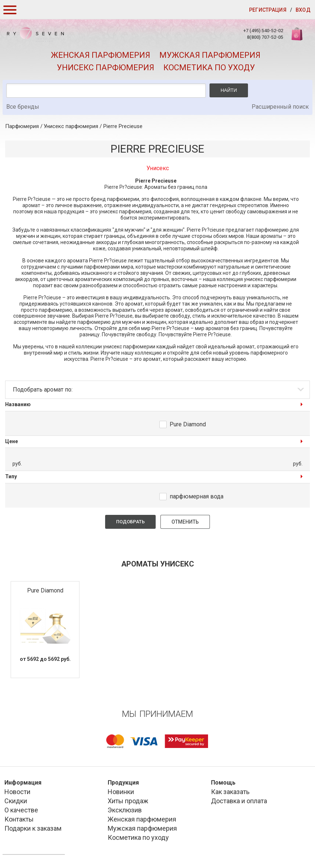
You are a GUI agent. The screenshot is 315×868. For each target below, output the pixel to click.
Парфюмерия (22, 126)
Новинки (121, 792)
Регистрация (268, 10)
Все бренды (23, 107)
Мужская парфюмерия (210, 55)
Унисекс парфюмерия (105, 68)
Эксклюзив (125, 810)
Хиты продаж (128, 801)
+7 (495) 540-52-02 (263, 31)
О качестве (21, 810)
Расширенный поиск (280, 107)
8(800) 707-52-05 (265, 37)
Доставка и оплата (239, 801)
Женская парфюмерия (101, 55)
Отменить (185, 522)
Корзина (298, 38)
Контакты (19, 819)
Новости (17, 792)
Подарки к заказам (33, 828)
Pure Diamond (188, 424)
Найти (229, 90)
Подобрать (130, 522)
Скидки (16, 801)
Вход (303, 10)
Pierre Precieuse (123, 126)
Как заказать (230, 792)
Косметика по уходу (209, 68)
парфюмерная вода (197, 496)
